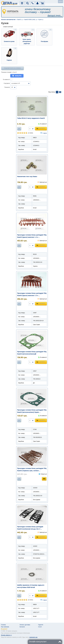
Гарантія (41, 625)
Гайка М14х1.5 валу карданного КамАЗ (31, 118)
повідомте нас (33, 637)
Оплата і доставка (25, 625)
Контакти (22, 627)
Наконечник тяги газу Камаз (27, 176)
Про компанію (5, 627)
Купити (42, 128)
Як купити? (4, 629)
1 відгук (45, 133)
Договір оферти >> (6, 635)
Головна (3, 625)
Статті (40, 627)
